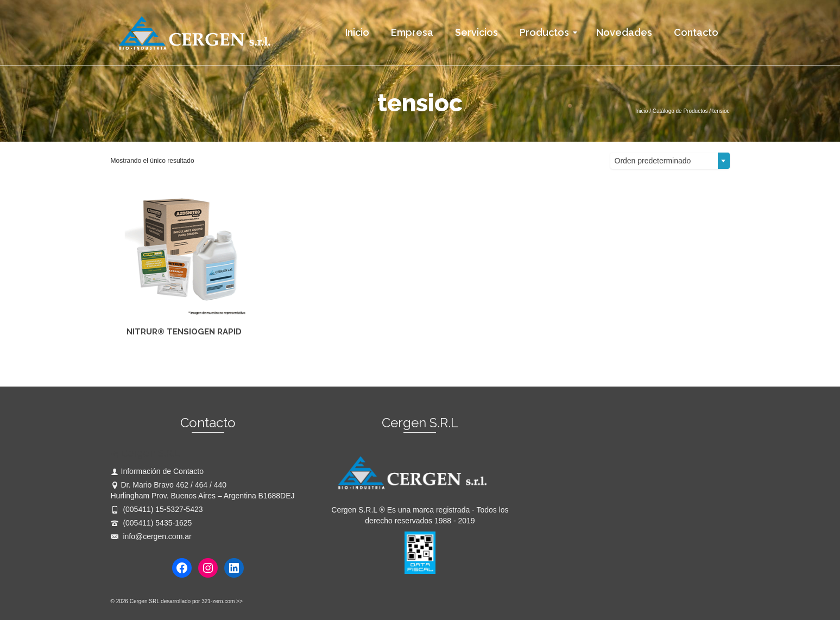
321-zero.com (218, 601)
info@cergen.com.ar (151, 536)
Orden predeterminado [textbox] (653, 161)
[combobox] (670, 161)
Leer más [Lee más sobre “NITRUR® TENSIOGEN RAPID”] (184, 358)
